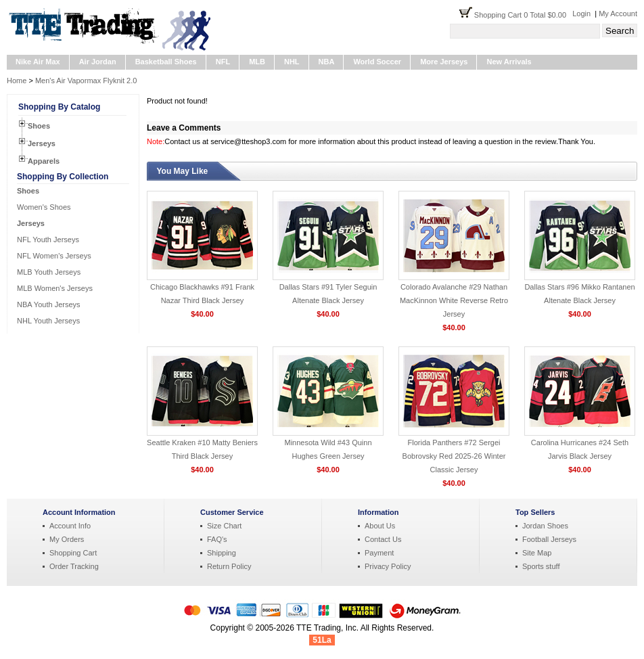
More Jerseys (444, 62)
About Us (380, 526)
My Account (618, 14)
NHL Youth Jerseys (48, 321)
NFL (223, 62)
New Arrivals (509, 62)
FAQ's (217, 539)
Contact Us (383, 539)
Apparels (44, 161)
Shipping (222, 553)
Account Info (70, 526)
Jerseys (42, 143)
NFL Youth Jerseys (48, 240)
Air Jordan (98, 62)
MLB (257, 62)
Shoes (39, 126)
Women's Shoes (44, 207)
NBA (327, 62)
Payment (379, 553)
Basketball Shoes (166, 62)
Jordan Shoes (545, 526)
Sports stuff (541, 566)
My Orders (67, 539)
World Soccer (377, 62)
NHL (292, 62)
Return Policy (229, 566)
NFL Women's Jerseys (54, 256)
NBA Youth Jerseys (49, 304)
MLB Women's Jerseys (55, 288)
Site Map (537, 553)
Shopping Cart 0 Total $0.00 (523, 15)
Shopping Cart (73, 553)
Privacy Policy (388, 566)
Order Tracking (74, 566)
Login (581, 14)
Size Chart (224, 526)
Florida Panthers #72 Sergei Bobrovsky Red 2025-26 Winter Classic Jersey (454, 456)
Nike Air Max (38, 62)
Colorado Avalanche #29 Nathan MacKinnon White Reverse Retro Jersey (454, 300)
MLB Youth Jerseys (49, 272)
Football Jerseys (549, 539)
